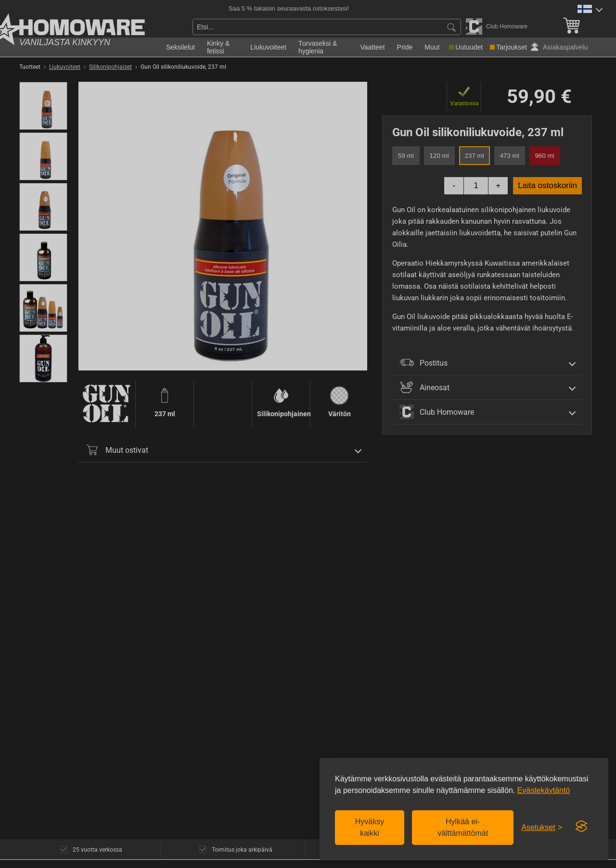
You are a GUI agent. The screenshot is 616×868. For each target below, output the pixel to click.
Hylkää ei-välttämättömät (463, 827)
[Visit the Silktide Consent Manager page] (581, 827)
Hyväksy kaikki (370, 827)
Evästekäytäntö (544, 790)
